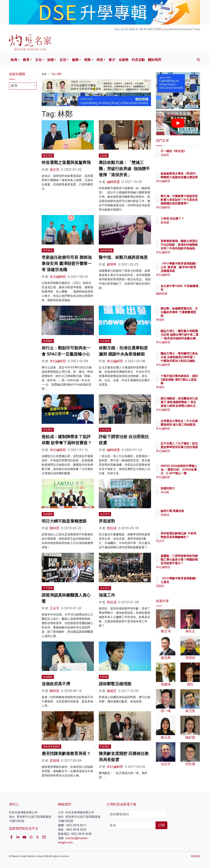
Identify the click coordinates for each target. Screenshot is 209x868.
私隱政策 (196, 856)
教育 (26, 60)
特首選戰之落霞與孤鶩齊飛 (66, 163)
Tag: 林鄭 (56, 74)
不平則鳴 (48, 588)
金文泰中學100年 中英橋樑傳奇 (188, 290)
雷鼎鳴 (54, 761)
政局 (14, 60)
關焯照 (54, 528)
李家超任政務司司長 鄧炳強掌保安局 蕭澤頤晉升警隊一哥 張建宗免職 (67, 264)
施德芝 (112, 691)
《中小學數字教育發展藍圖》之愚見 (188, 582)
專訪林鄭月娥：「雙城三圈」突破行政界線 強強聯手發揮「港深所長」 (124, 169)
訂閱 (161, 825)
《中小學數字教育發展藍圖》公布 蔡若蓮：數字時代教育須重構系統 (188, 271)
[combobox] (23, 86)
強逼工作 (107, 595)
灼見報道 (48, 250)
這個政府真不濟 (56, 684)
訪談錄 (104, 156)
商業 (87, 60)
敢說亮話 (48, 156)
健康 (75, 60)
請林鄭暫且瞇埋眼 (115, 684)
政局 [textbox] (14, 86)
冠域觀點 (48, 514)
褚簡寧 (112, 264)
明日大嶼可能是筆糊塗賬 (64, 521)
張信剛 (183, 492)
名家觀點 (48, 341)
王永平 (54, 608)
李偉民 (183, 320)
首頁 (44, 74)
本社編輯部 (58, 277)
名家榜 (123, 60)
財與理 (104, 677)
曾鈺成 (112, 528)
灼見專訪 (48, 430)
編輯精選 (113, 182)
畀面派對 (107, 521)
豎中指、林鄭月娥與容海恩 (123, 257)
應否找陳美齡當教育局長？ (66, 754)
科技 (100, 60)
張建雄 (183, 518)
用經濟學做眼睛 (51, 747)
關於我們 (155, 60)
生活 (63, 60)
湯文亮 (54, 170)
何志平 (183, 545)
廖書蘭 (183, 226)
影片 (112, 60)
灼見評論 (105, 430)
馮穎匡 (183, 159)
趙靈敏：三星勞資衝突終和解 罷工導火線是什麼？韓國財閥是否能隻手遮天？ (188, 563)
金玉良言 (105, 514)
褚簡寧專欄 (106, 250)
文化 (38, 60)
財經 (51, 60)
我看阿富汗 (186, 488)
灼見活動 (138, 60)
